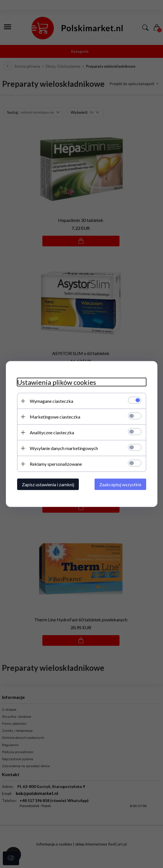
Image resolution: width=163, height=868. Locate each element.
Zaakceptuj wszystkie (120, 484)
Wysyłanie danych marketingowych (64, 448)
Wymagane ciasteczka (51, 401)
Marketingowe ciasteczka (55, 417)
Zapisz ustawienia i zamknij (48, 484)
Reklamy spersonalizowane (56, 464)
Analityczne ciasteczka (52, 432)
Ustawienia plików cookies (57, 382)
